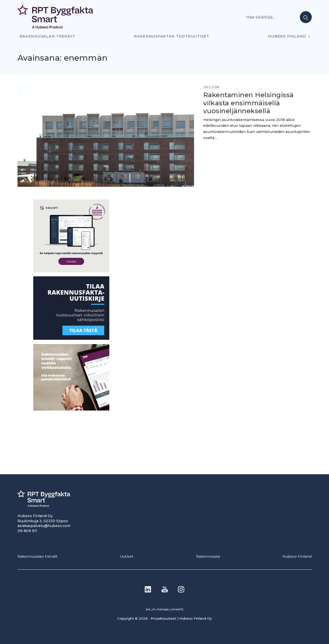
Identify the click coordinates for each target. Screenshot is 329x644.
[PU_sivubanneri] (71, 409)
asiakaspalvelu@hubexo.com (44, 526)
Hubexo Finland (287, 36)
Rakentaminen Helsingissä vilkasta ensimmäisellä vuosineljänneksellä (248, 103)
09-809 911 (27, 531)
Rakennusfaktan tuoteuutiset (172, 36)
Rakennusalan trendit (47, 36)
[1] (71, 338)
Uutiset (127, 556)
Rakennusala (208, 556)
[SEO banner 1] (71, 271)
